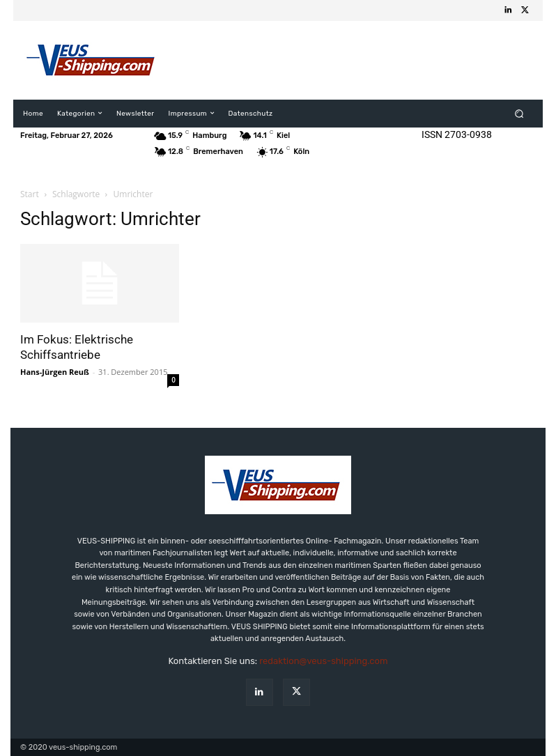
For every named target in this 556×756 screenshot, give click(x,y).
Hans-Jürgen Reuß (55, 372)
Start (30, 194)
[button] (519, 113)
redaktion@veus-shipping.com (323, 661)
